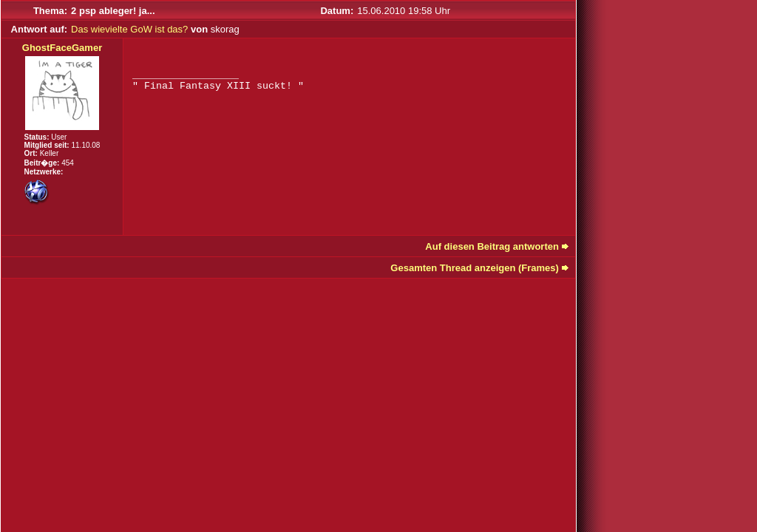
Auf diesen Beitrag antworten (492, 246)
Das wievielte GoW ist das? (129, 29)
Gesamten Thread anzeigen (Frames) (475, 268)
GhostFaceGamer (62, 48)
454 (68, 163)
